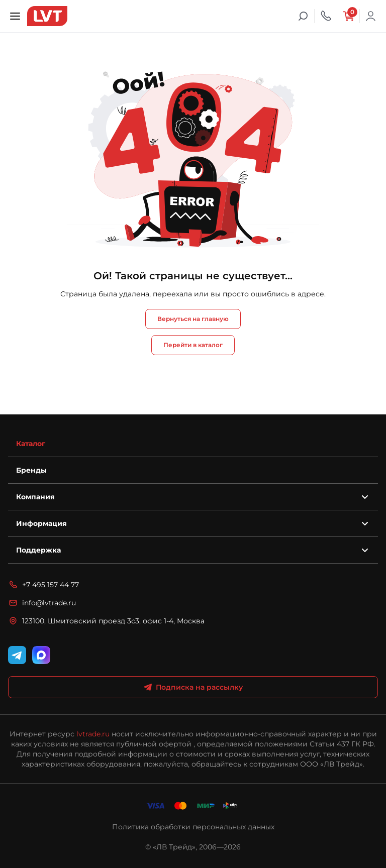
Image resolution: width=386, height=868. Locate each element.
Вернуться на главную (193, 319)
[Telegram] (17, 655)
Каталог (31, 444)
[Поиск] (303, 16)
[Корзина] (348, 16)
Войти (371, 16)
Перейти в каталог (193, 345)
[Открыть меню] (15, 16)
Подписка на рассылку (193, 687)
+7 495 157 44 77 (43, 585)
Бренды (31, 470)
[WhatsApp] (41, 655)
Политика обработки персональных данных (193, 827)
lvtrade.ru (93, 734)
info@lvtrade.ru (42, 603)
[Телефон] (326, 16)
